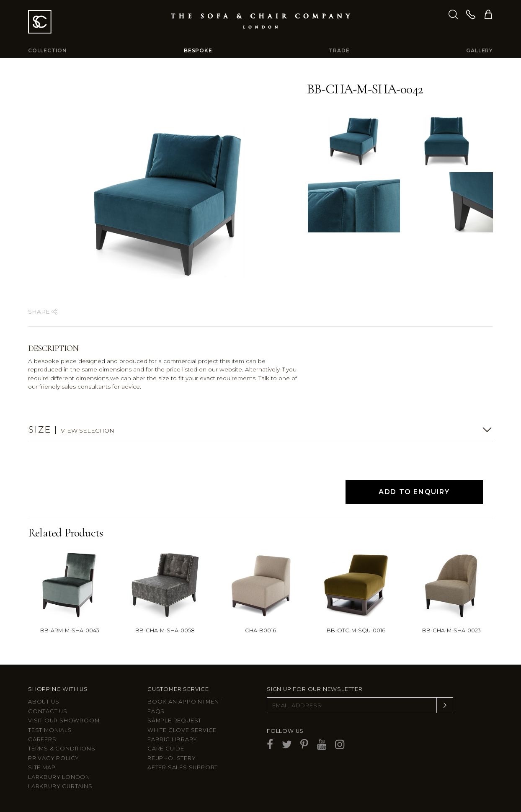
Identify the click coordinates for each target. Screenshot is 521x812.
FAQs (156, 711)
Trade (339, 50)
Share (43, 312)
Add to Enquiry (414, 492)
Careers (42, 739)
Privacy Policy (54, 758)
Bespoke (198, 50)
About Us (44, 702)
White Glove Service (182, 730)
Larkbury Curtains (60, 786)
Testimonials (50, 730)
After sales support (183, 767)
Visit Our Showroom (64, 720)
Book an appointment (185, 702)
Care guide (166, 749)
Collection (48, 50)
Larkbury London (59, 777)
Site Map (42, 767)
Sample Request (174, 720)
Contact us (48, 711)
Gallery (480, 50)
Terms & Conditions (62, 749)
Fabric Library (172, 739)
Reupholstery (172, 758)
